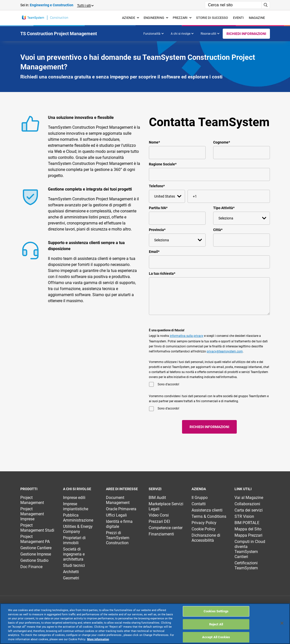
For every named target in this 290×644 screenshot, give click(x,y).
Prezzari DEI (159, 521)
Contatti (199, 504)
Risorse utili (210, 34)
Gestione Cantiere (36, 548)
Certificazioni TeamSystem (246, 565)
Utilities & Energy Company (78, 529)
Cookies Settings (216, 627)
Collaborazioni (247, 504)
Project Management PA (35, 539)
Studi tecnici (74, 565)
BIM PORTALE (247, 523)
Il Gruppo (200, 498)
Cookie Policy (204, 529)
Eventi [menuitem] (238, 18)
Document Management (118, 500)
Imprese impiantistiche (76, 506)
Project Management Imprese (32, 514)
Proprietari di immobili (74, 540)
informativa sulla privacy (187, 336)
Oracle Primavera (121, 509)
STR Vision (244, 516)
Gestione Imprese (36, 554)
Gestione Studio (34, 560)
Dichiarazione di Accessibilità (206, 538)
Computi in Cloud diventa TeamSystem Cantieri (250, 549)
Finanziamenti (161, 534)
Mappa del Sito (248, 529)
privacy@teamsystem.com (225, 351)
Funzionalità (154, 34)
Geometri (71, 578)
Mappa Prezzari (248, 535)
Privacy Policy (204, 523)
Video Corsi (159, 515)
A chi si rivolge (182, 34)
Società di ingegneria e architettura (74, 554)
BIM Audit (157, 498)
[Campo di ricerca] (233, 5)
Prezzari (182, 18)
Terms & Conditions (209, 516)
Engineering (156, 18)
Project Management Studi (37, 528)
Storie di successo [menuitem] (212, 18)
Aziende (131, 18)
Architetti (71, 572)
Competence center (166, 528)
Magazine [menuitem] (257, 18)
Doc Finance (31, 567)
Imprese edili (74, 498)
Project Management (32, 500)
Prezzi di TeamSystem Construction (118, 538)
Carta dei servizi (249, 510)
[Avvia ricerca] (266, 5)
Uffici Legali (116, 515)
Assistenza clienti (207, 510)
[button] (85, 5)
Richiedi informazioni (246, 34)
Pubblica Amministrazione (78, 518)
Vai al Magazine (249, 498)
